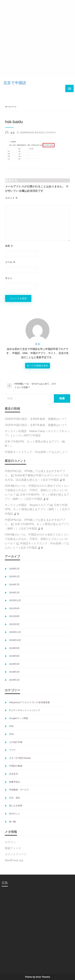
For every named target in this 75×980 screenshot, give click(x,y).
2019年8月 (14, 656)
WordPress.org (14, 860)
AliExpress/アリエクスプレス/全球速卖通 (29, 702)
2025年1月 (14, 576)
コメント (11, 198)
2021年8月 (14, 616)
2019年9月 (14, 648)
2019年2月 (14, 672)
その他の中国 (16, 742)
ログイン (10, 842)
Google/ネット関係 (18, 718)
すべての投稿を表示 (37, 366)
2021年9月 (14, 608)
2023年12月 (15, 600)
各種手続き (15, 782)
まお (13, 133)
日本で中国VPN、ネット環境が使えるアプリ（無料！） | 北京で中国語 (37, 509)
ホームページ (11, 107)
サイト (9, 278)
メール (10, 262)
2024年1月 (14, 593)
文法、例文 (15, 798)
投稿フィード (13, 848)
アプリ (12, 750)
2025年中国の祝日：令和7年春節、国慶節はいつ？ (36, 425)
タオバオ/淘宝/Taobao (20, 758)
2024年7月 (14, 585)
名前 (9, 246)
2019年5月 (14, 664)
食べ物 (12, 822)
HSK (11, 726)
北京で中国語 (15, 83)
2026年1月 (14, 569)
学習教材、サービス (19, 790)
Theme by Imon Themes (37, 977)
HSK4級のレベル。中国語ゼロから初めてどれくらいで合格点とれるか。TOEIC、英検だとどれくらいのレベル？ (37, 490)
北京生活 (13, 774)
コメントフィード (16, 854)
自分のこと (15, 814)
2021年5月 (14, 624)
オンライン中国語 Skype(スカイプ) (27, 505)
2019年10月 (15, 640)
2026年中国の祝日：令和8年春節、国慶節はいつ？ (36, 419)
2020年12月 (15, 632)
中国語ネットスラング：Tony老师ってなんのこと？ (36, 452)
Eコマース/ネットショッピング (24, 710)
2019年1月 (14, 680)
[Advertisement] (37, 39)
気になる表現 (16, 806)
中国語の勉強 (16, 766)
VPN (11, 734)
